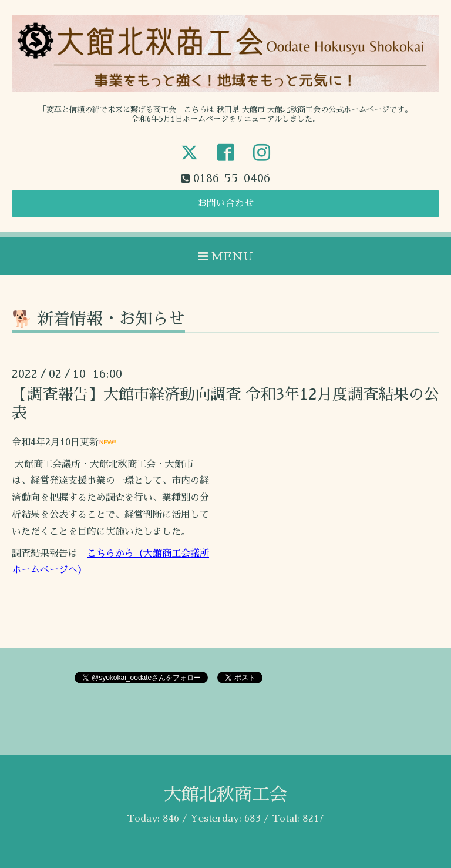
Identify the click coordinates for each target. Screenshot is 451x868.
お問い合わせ (225, 203)
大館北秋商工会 (225, 795)
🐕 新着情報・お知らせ (98, 319)
